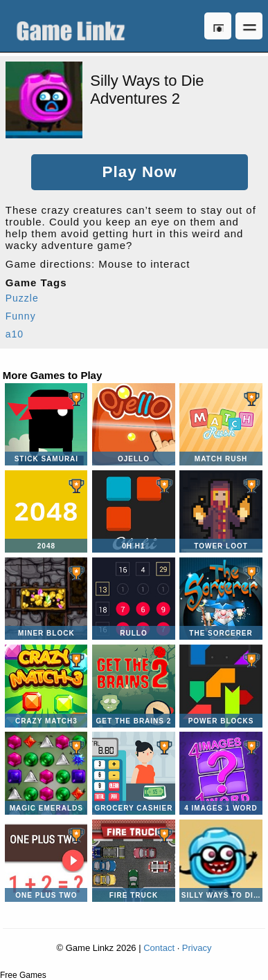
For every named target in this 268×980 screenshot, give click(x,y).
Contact (159, 948)
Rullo (133, 599)
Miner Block (46, 599)
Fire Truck (133, 861)
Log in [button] (218, 26)
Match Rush (221, 424)
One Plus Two (46, 861)
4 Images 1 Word (221, 773)
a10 (15, 334)
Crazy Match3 (46, 686)
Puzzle (22, 298)
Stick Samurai (46, 424)
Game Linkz (74, 26)
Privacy (197, 948)
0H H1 (133, 511)
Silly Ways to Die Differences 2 (221, 861)
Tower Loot (221, 511)
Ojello (133, 424)
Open (249, 26)
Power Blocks (221, 686)
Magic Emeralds (46, 773)
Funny (21, 316)
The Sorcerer (221, 599)
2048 (46, 511)
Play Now (139, 172)
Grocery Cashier (133, 773)
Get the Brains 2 (133, 686)
